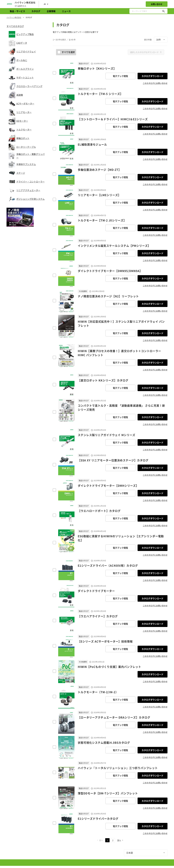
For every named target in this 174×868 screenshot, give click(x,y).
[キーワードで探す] (164, 11)
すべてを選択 (66, 52)
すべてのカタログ (15, 26)
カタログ (36, 11)
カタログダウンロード (153, 76)
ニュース (66, 11)
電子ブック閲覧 (120, 76)
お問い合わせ (157, 4)
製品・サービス (17, 11)
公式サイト (20, 6)
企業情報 (51, 11)
